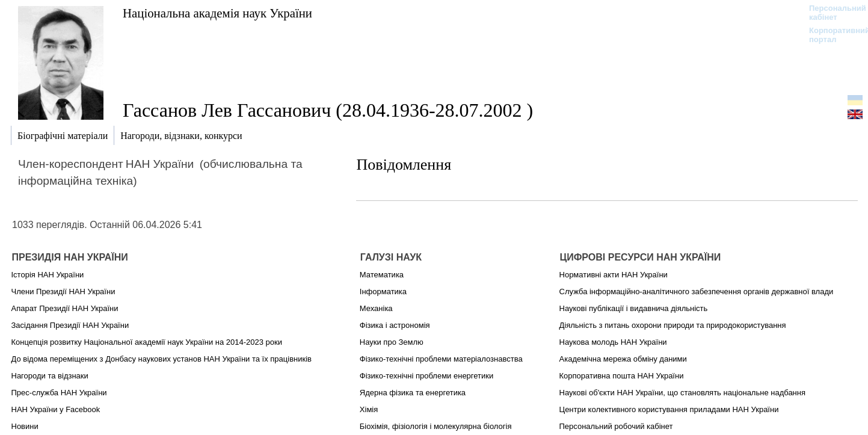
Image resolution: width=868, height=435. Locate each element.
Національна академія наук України (217, 13)
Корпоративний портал (832, 35)
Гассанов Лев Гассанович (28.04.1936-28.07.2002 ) (328, 110)
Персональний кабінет (832, 13)
